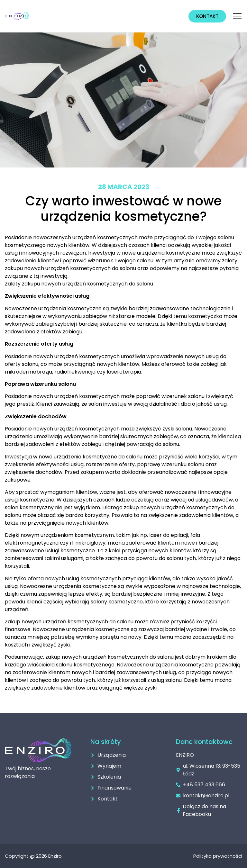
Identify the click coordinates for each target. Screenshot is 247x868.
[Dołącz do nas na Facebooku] (178, 810)
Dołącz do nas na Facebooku (204, 810)
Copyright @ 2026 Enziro (33, 856)
